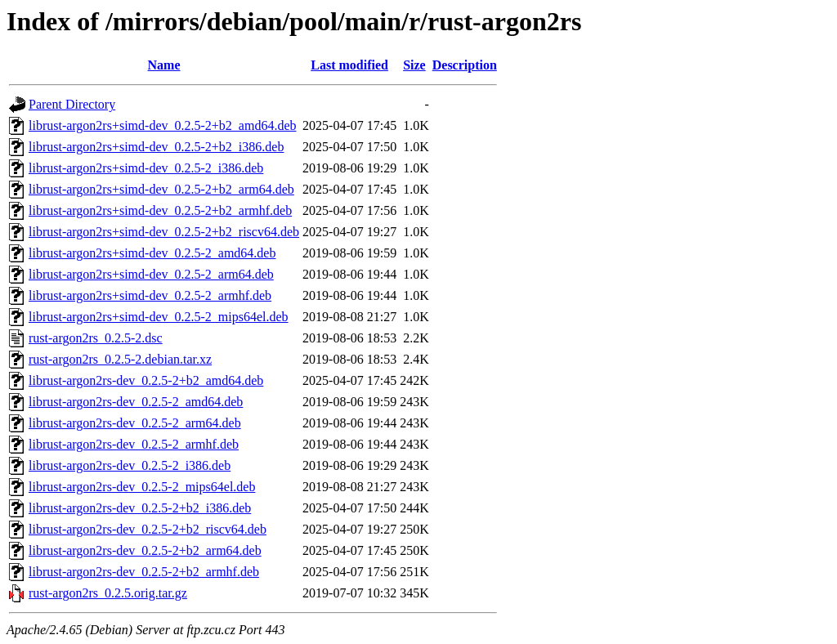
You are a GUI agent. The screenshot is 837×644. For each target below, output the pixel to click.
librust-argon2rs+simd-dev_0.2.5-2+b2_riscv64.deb (164, 232)
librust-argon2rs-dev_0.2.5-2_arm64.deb (135, 423)
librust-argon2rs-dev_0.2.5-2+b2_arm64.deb (145, 550)
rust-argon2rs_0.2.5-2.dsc (96, 338)
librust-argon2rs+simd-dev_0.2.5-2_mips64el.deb (159, 317)
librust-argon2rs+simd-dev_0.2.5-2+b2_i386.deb (156, 147)
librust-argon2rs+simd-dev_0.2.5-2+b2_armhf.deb (160, 210)
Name (164, 65)
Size (414, 65)
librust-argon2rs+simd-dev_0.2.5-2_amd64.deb (152, 253)
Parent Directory (72, 104)
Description (465, 65)
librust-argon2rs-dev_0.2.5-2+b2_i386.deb (140, 508)
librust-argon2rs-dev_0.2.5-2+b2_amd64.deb (146, 380)
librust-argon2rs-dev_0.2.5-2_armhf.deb (134, 444)
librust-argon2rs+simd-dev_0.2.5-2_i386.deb (146, 168)
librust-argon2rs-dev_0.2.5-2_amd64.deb (136, 402)
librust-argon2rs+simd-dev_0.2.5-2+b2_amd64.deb (162, 125)
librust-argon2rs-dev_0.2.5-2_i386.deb (130, 465)
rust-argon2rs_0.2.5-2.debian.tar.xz (120, 359)
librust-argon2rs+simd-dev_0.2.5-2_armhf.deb (150, 295)
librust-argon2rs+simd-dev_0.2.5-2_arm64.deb (151, 274)
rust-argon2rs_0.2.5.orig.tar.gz (108, 593)
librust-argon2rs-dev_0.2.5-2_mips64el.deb (142, 487)
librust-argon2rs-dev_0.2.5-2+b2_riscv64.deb (148, 529)
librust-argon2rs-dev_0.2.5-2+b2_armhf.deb (144, 572)
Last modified (349, 65)
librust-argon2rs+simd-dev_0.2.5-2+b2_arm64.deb (161, 189)
